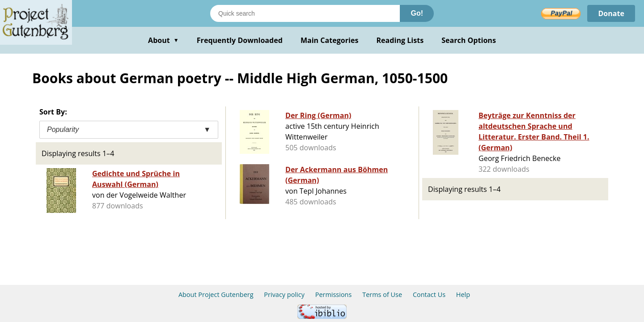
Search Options (469, 40)
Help (463, 294)
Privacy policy (284, 294)
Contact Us (429, 294)
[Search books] (305, 13)
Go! (417, 13)
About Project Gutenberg (216, 294)
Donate (611, 13)
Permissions (334, 294)
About (163, 40)
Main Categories (330, 40)
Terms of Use (382, 294)
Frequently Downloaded (240, 40)
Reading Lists (400, 40)
